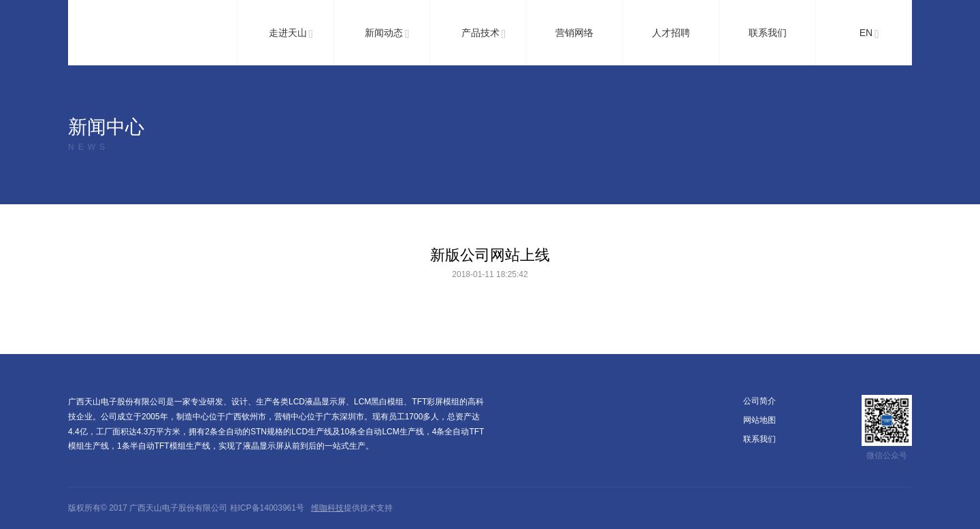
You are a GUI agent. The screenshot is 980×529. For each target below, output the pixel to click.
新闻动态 (387, 34)
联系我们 (768, 33)
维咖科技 (327, 508)
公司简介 (759, 401)
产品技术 (484, 34)
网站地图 (759, 420)
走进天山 (291, 34)
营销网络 (574, 33)
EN (869, 34)
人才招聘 (671, 33)
